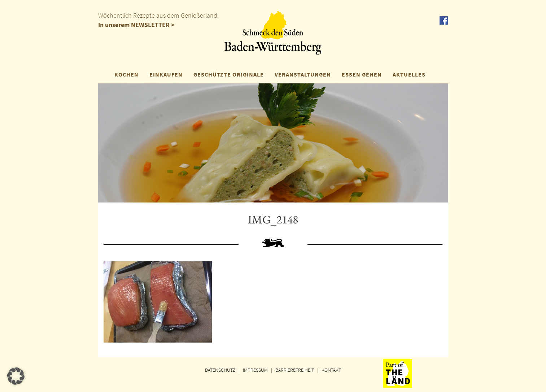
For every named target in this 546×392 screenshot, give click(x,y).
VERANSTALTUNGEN (303, 74)
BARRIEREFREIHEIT (295, 370)
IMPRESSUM (255, 370)
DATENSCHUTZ (220, 370)
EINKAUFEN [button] (166, 74)
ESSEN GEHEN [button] (362, 74)
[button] (16, 376)
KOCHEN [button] (126, 74)
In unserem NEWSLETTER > (136, 25)
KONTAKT (331, 370)
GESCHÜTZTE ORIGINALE (229, 74)
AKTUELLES (409, 74)
